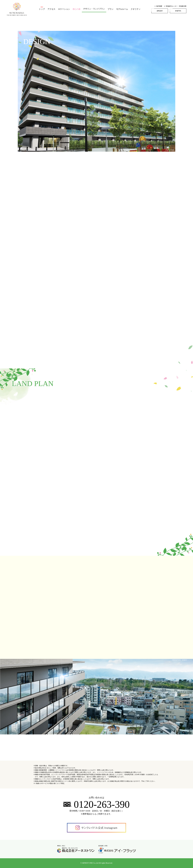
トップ (42, 9)
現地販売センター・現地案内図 (176, 6)
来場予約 (178, 11)
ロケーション (64, 9)
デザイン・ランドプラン (94, 9)
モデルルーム (122, 9)
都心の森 (77, 9)
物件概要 (159, 6)
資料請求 (160, 11)
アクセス (51, 9)
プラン (111, 9)
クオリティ (136, 9)
